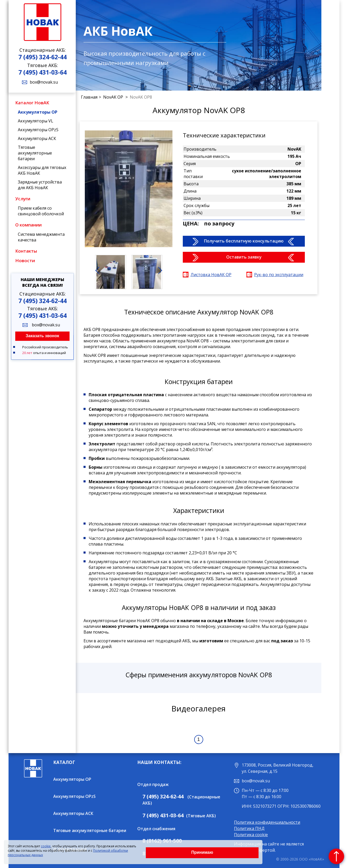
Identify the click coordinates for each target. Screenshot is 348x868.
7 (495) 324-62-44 (43, 57)
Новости (25, 260)
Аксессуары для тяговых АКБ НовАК (42, 170)
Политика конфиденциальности (267, 822)
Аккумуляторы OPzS (38, 130)
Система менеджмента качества (41, 237)
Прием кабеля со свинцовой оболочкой (41, 211)
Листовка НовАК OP (211, 275)
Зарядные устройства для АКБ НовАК (40, 185)
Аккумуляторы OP (38, 112)
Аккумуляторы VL (36, 121)
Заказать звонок (42, 336)
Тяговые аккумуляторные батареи (35, 153)
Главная (89, 97)
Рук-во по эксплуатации (279, 275)
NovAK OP (114, 97)
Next (161, 273)
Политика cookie (251, 835)
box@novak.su (44, 82)
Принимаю (202, 852)
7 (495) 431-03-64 (43, 72)
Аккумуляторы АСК (37, 138)
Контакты (26, 251)
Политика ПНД (249, 828)
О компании (28, 225)
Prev (102, 273)
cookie (46, 846)
